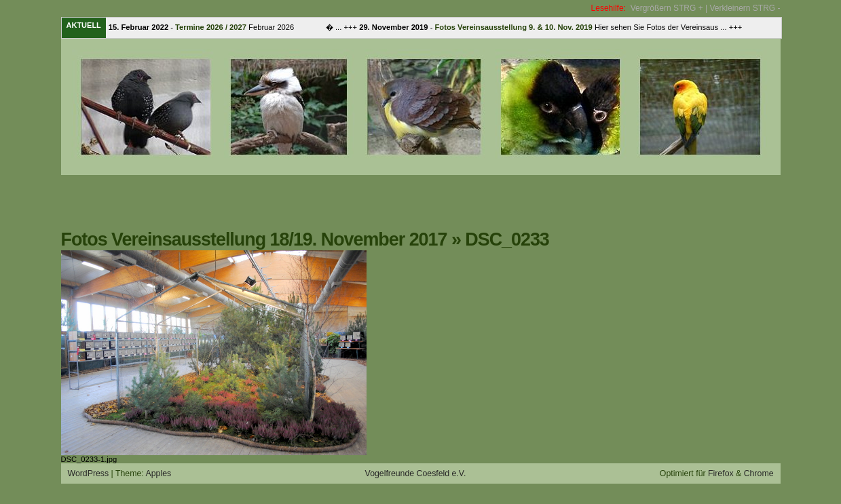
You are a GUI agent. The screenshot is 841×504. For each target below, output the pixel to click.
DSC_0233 (507, 239)
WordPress (89, 473)
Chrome (759, 473)
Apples (158, 473)
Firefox (721, 473)
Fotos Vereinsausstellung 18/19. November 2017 (254, 239)
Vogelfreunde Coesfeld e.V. (416, 473)
